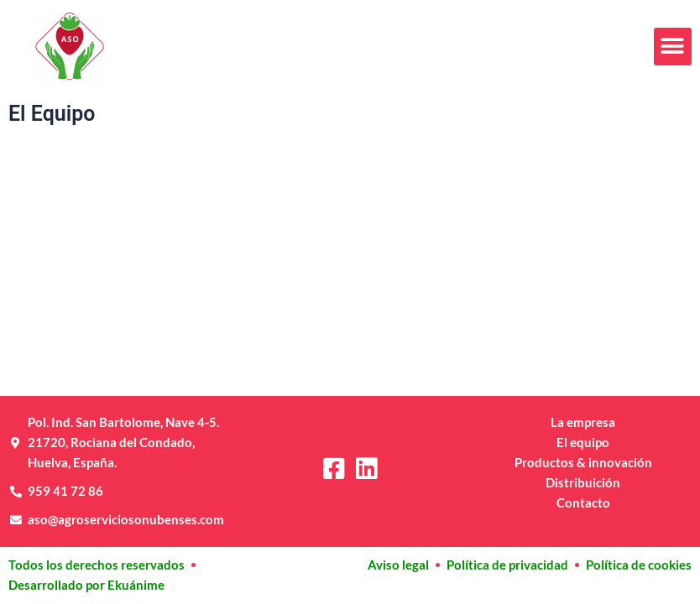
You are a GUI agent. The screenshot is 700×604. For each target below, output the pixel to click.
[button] (673, 47)
